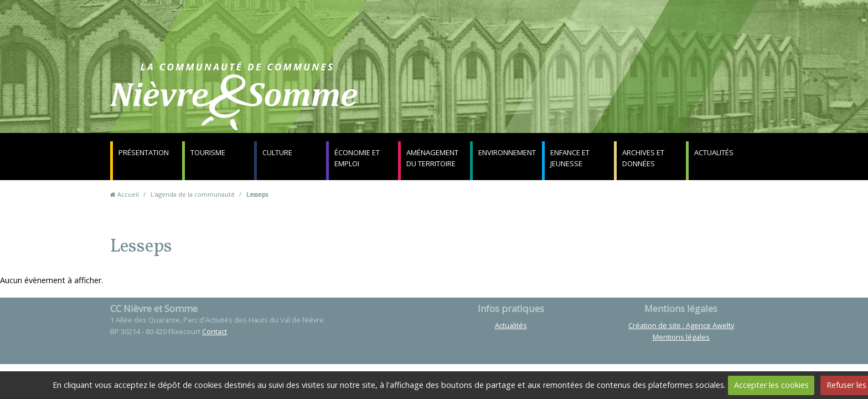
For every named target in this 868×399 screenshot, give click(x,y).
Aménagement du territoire (432, 158)
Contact (568, 102)
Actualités (714, 152)
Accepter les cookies (771, 385)
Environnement (507, 152)
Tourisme (208, 152)
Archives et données (643, 158)
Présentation (144, 152)
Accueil (128, 194)
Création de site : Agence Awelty (681, 325)
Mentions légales (681, 337)
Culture (277, 152)
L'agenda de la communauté (193, 194)
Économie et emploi (357, 158)
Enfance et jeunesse (570, 158)
